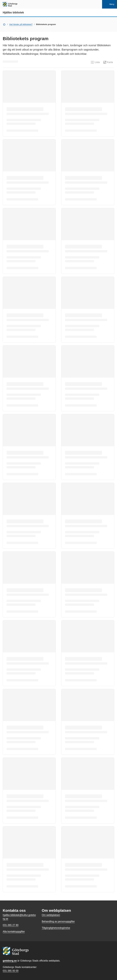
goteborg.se (10, 961)
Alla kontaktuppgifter (14, 932)
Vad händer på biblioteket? (21, 24)
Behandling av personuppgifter (58, 921)
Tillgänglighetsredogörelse (56, 928)
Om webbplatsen (51, 915)
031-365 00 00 (11, 971)
